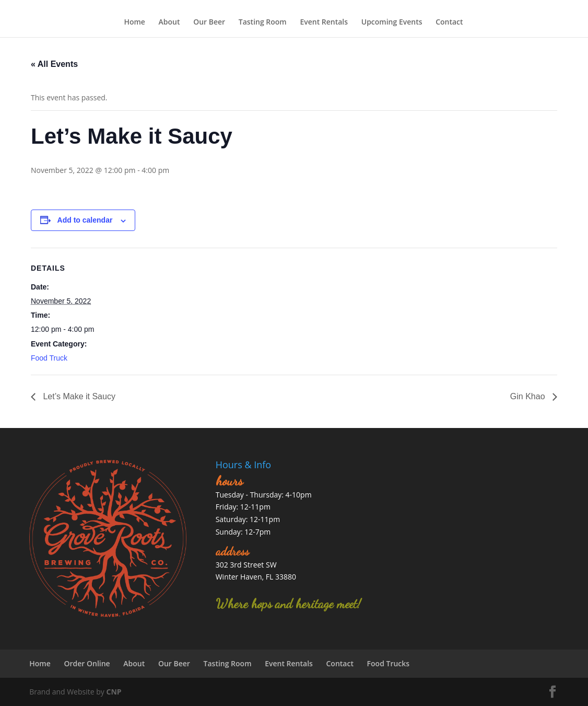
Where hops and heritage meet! (288, 604)
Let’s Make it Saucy (78, 396)
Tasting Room (263, 22)
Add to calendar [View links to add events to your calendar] (85, 220)
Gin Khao (529, 396)
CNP (114, 692)
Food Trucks (389, 663)
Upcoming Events (392, 22)
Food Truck (49, 358)
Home (134, 22)
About (169, 22)
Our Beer (209, 22)
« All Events (54, 64)
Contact (449, 22)
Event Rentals (324, 22)
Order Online (87, 663)
